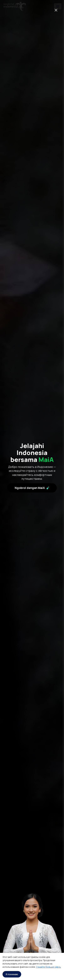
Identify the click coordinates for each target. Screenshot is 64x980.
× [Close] (56, 10)
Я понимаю (12, 974)
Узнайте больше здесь (48, 967)
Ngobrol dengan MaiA (32, 488)
